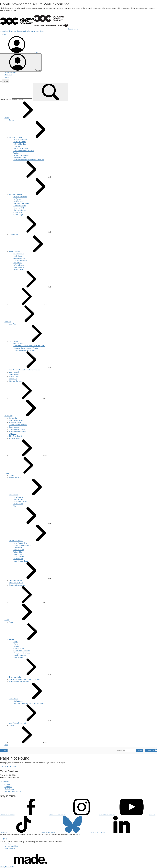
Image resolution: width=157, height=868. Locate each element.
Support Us (8, 787)
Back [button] (32, 169)
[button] (1, 82)
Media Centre (9, 789)
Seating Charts (10, 848)
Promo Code (121, 750)
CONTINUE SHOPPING (8, 767)
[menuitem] (7, 118)
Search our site (6, 100)
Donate (4, 34)
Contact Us (5, 781)
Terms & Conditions (11, 846)
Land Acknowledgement (13, 791)
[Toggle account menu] (21, 62)
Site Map (8, 844)
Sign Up (4, 839)
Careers (7, 784)
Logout (7, 77)
